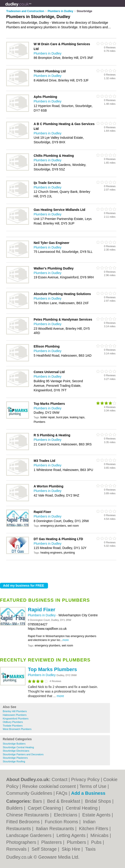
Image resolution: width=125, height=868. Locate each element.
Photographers (22, 842)
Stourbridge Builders (14, 744)
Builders (15, 808)
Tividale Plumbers (13, 726)
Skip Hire (72, 849)
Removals (17, 849)
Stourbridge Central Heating (18, 747)
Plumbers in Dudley (42, 615)
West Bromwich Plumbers (17, 729)
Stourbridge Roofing (14, 761)
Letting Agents (72, 835)
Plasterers (52, 842)
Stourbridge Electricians (16, 751)
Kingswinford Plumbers (16, 719)
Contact (60, 779)
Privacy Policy (85, 779)
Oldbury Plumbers (13, 722)
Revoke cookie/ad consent (49, 786)
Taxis (90, 849)
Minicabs (100, 835)
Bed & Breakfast (64, 801)
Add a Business (88, 793)
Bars (38, 801)
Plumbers (77, 842)
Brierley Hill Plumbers (15, 711)
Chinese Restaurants (28, 815)
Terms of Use (93, 786)
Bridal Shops (99, 801)
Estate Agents (97, 815)
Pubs (97, 842)
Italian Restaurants (56, 829)
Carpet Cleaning (45, 808)
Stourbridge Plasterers (15, 758)
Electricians (66, 815)
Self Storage (45, 849)
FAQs (62, 793)
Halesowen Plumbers (15, 715)
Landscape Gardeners (29, 835)
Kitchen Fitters (94, 829)
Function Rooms (62, 822)
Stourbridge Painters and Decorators (23, 754)
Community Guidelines (29, 793)
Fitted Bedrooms (24, 822)
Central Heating (82, 808)
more (65, 640)
